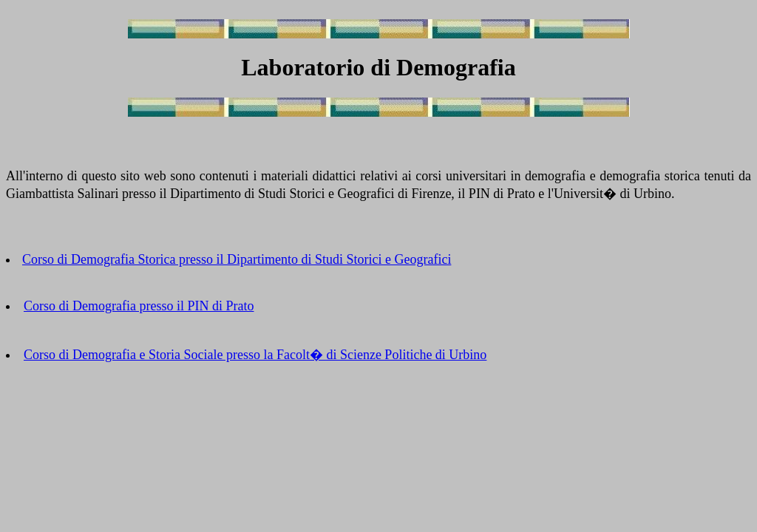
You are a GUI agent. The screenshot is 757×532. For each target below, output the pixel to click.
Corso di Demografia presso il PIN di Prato (139, 306)
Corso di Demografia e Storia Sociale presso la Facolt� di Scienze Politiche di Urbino (255, 355)
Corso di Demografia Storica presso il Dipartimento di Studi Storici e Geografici (237, 259)
